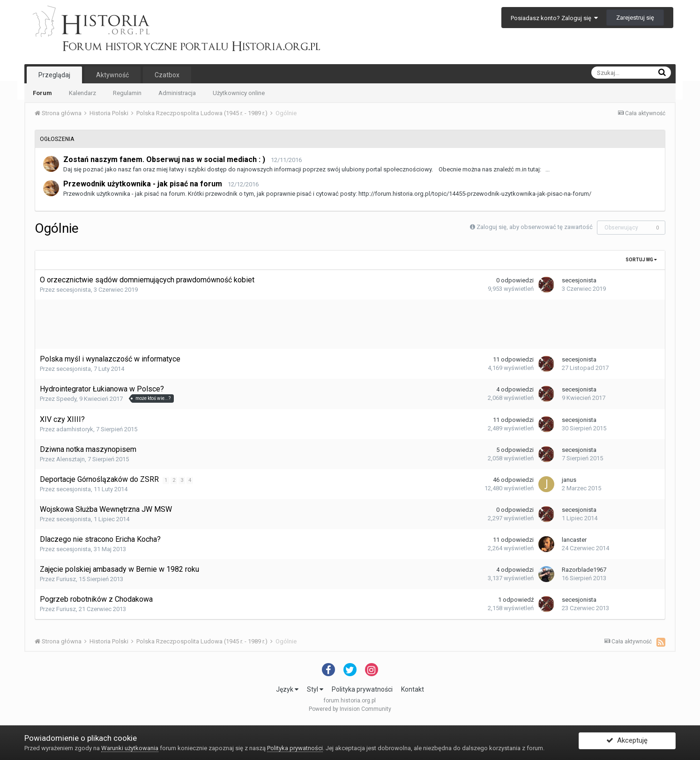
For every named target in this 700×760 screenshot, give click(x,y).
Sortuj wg (641, 260)
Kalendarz (82, 93)
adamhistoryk (75, 429)
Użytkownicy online (239, 93)
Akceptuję (627, 743)
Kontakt (413, 689)
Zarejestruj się (635, 18)
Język (287, 689)
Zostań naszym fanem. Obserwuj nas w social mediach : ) (164, 159)
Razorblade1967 (584, 570)
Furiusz (66, 579)
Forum (42, 93)
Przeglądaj (54, 75)
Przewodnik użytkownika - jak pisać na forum (143, 184)
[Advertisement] (350, 323)
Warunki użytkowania (130, 748)
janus (569, 480)
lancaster (574, 540)
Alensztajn (71, 459)
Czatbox (167, 75)
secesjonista (74, 290)
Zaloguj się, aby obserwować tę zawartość (535, 227)
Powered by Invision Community (350, 709)
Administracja (177, 93)
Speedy (66, 399)
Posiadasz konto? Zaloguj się (554, 18)
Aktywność (112, 75)
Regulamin (127, 93)
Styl (315, 689)
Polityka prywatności (362, 689)
